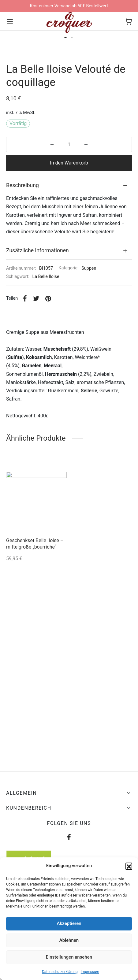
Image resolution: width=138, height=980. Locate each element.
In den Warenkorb (69, 249)
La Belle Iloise (46, 362)
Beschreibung (22, 271)
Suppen (89, 354)
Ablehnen (69, 940)
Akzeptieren (69, 923)
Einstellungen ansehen (69, 957)
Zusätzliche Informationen (37, 336)
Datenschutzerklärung (60, 972)
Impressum (90, 972)
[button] (129, 866)
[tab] (69, 272)
